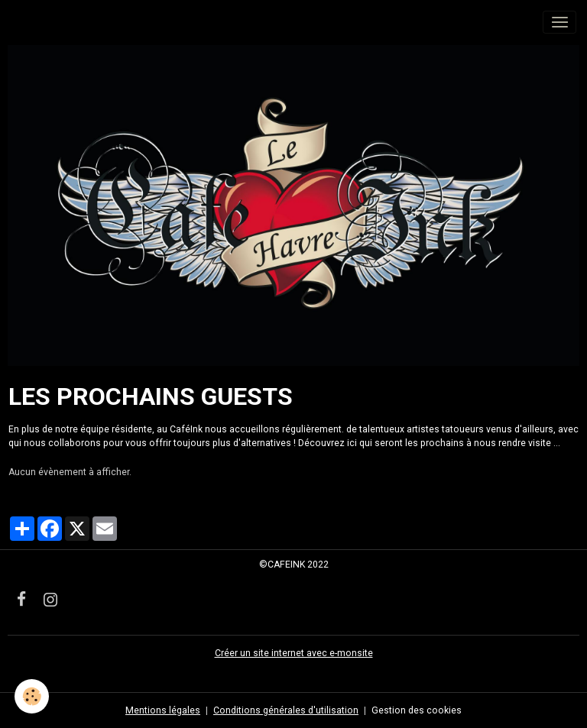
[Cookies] (32, 696)
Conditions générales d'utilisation (286, 710)
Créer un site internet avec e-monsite (294, 653)
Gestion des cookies (417, 710)
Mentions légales (163, 710)
